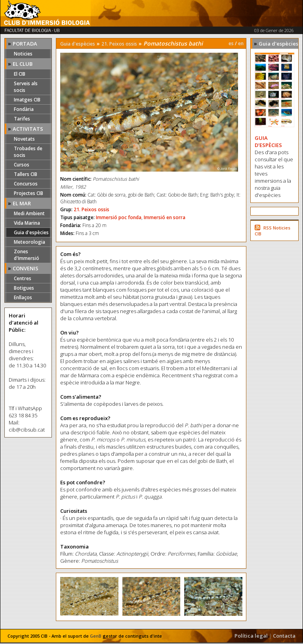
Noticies (23, 54)
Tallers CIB (26, 174)
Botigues (24, 288)
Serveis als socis (26, 87)
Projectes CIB (29, 193)
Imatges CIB (27, 100)
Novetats (24, 139)
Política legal (251, 636)
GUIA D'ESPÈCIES (268, 141)
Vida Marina (27, 223)
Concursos (26, 184)
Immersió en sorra (165, 217)
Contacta (284, 636)
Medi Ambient (29, 213)
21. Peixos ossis (119, 44)
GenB (96, 636)
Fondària (24, 109)
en (241, 43)
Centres (23, 278)
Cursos (22, 165)
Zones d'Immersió (27, 255)
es (231, 43)
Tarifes (22, 119)
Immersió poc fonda (119, 217)
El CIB (20, 74)
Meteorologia (30, 242)
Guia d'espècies (31, 232)
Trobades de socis (28, 152)
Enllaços (23, 297)
